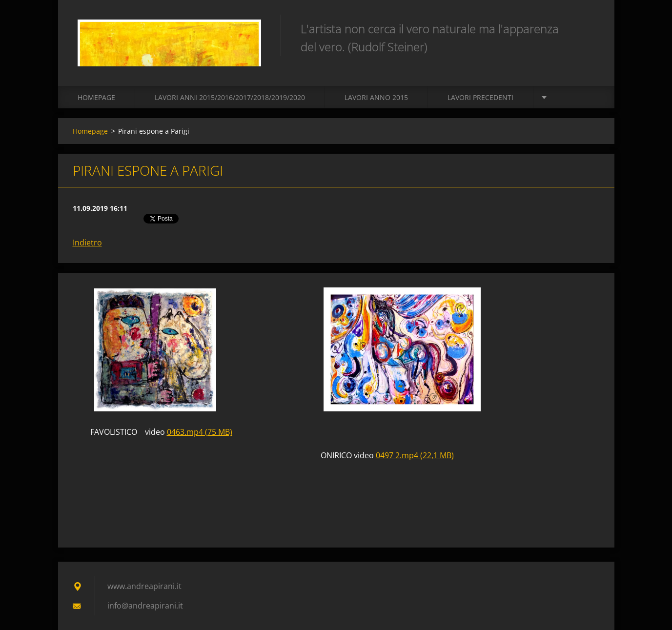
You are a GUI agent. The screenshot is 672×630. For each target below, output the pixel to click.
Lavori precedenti (480, 97)
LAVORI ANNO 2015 (376, 97)
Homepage (96, 97)
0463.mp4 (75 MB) (200, 432)
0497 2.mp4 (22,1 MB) (415, 455)
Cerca (589, 28)
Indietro (87, 243)
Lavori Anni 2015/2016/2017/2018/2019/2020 (230, 97)
